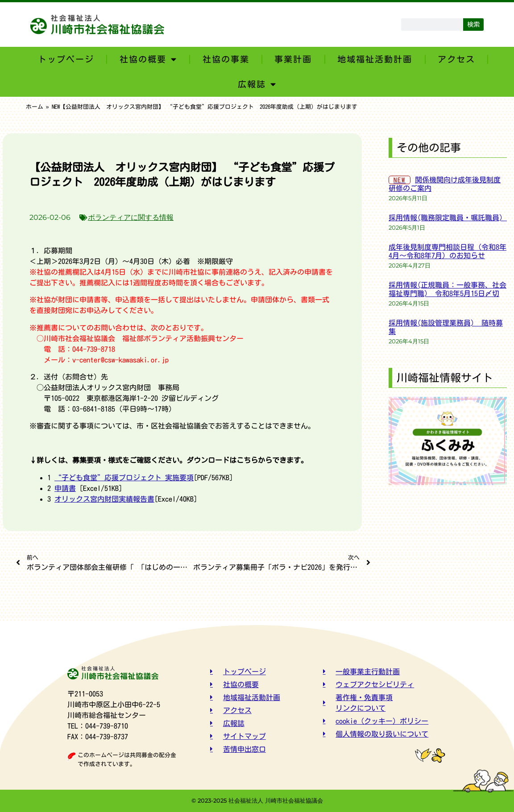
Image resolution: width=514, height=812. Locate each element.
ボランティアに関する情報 (131, 217)
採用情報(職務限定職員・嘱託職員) (449, 218)
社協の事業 (226, 59)
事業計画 (293, 59)
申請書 (65, 488)
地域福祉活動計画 (375, 59)
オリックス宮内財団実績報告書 (104, 499)
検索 (473, 24)
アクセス (456, 59)
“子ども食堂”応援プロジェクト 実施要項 (124, 478)
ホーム (35, 107)
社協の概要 (148, 59)
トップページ (66, 59)
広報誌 (257, 84)
